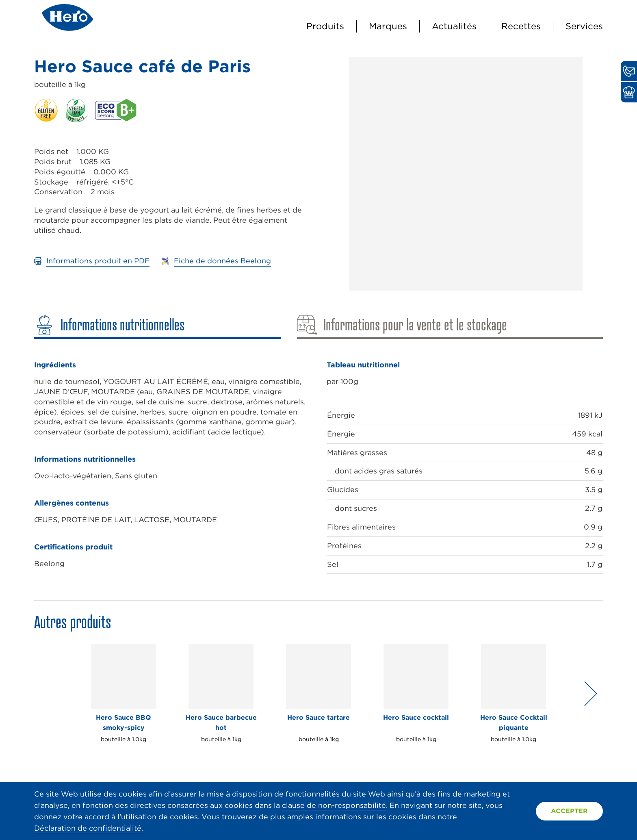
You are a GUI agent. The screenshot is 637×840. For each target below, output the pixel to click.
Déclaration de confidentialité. (89, 828)
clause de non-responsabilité (334, 805)
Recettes (521, 26)
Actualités (454, 26)
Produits (325, 26)
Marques (388, 26)
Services (584, 26)
